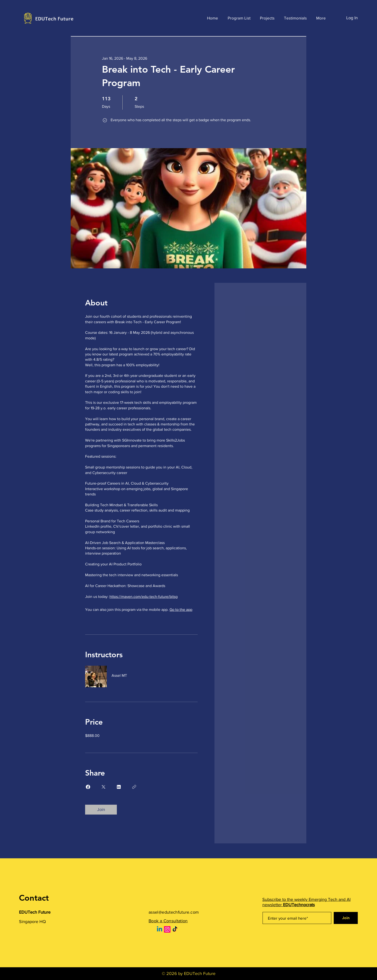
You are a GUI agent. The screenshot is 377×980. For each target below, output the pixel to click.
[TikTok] (175, 929)
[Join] (346, 918)
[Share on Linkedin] (119, 787)
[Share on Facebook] (88, 787)
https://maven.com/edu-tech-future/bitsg (144, 597)
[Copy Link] (134, 787)
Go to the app (181, 610)
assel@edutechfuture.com (174, 912)
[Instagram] (167, 929)
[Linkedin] (160, 929)
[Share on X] (103, 787)
